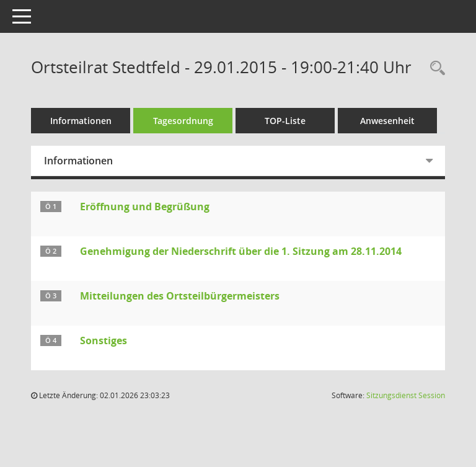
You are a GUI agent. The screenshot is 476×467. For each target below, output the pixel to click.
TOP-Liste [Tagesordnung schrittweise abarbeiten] (285, 121)
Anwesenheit (387, 121)
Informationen (81, 121)
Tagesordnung (183, 121)
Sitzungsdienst (406, 395)
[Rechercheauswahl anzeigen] (434, 69)
